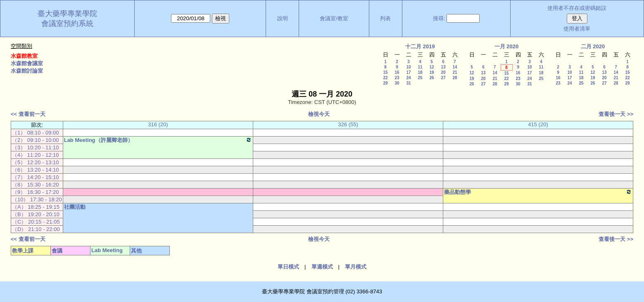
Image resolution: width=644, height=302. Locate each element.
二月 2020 (593, 46)
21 (455, 72)
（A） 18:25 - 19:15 (36, 207)
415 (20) (538, 124)
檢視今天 (319, 114)
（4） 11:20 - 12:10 (35, 155)
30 (397, 83)
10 (408, 67)
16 (397, 72)
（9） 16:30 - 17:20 (35, 192)
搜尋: (439, 18)
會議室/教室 (334, 18)
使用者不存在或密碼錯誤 (577, 8)
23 (397, 78)
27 (443, 78)
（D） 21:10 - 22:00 (36, 229)
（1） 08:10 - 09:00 (35, 133)
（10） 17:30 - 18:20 (37, 199)
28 (455, 78)
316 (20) (158, 124)
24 (408, 78)
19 (431, 72)
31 (408, 83)
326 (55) (348, 124)
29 (385, 83)
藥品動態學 (538, 192)
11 (420, 67)
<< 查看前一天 (28, 114)
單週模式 (322, 267)
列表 (385, 18)
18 (420, 72)
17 (408, 72)
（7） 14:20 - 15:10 (35, 177)
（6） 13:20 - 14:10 (35, 170)
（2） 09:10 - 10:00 (35, 140)
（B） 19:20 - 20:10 (36, 214)
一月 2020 (507, 46)
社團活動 (75, 207)
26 (431, 78)
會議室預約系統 (67, 24)
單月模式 (356, 267)
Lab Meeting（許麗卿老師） (158, 140)
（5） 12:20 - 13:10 (35, 162)
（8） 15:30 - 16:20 (35, 185)
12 (431, 67)
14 (455, 67)
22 (385, 78)
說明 (283, 18)
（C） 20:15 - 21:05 (36, 222)
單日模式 (288, 267)
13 (443, 67)
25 (420, 78)
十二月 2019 (420, 46)
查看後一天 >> (616, 114)
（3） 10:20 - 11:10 (35, 147)
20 (443, 72)
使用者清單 (577, 29)
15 (385, 72)
